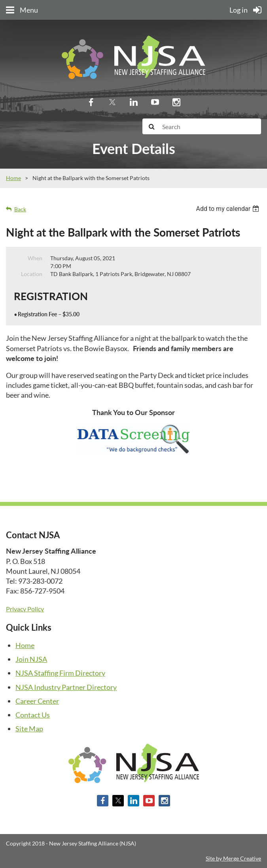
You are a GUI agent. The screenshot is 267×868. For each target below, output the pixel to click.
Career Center (37, 701)
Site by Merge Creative (233, 858)
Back (20, 209)
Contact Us (33, 715)
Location (32, 274)
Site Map (29, 729)
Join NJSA (31, 659)
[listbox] (228, 209)
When (35, 258)
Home (13, 178)
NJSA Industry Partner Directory (66, 687)
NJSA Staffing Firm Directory (60, 673)
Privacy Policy (25, 609)
